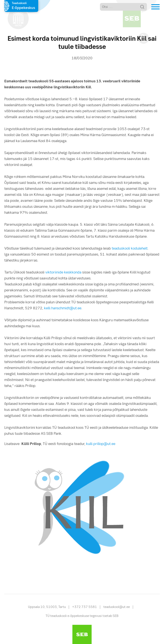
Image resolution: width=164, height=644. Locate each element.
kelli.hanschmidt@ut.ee (63, 308)
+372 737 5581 (85, 607)
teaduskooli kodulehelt (130, 249)
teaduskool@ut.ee (117, 607)
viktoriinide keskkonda (63, 273)
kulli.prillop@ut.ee (101, 444)
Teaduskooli (23, 6)
